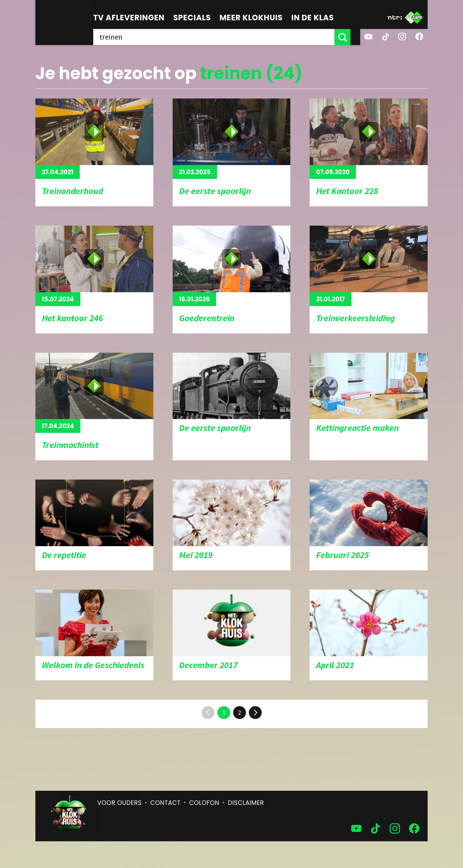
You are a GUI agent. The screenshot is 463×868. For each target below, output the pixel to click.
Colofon (204, 803)
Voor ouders (120, 803)
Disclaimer (246, 803)
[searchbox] (219, 37)
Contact (165, 803)
